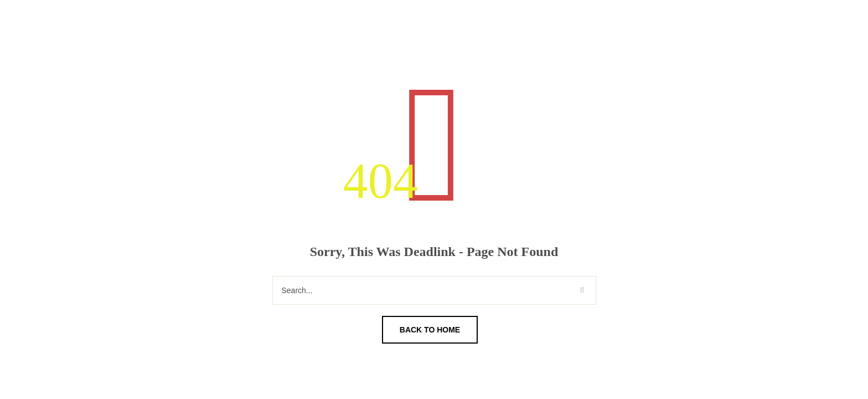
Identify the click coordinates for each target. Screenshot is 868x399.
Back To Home (430, 330)
